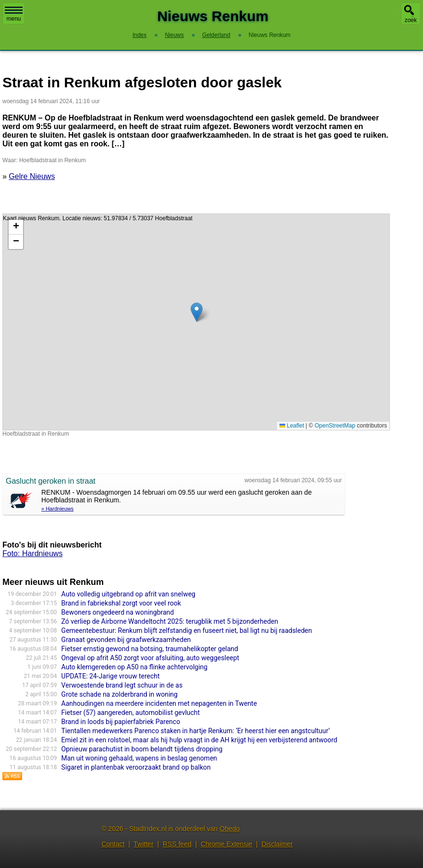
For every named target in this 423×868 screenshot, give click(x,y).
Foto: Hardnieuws (32, 553)
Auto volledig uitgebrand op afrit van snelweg (128, 594)
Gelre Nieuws (32, 176)
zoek (411, 20)
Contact (113, 844)
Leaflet (292, 426)
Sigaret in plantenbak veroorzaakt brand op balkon (136, 767)
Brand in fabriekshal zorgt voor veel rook (121, 603)
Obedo (230, 829)
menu (14, 14)
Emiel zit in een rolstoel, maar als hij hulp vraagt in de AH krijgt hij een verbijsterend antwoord (199, 740)
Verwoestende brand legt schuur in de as (122, 685)
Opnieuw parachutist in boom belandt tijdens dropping (142, 749)
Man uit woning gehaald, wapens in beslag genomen (139, 758)
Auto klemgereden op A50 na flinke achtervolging (135, 667)
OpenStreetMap (335, 426)
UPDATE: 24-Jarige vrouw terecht (111, 676)
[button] (197, 312)
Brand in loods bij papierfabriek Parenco (121, 722)
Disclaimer (277, 844)
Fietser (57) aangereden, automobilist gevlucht (131, 713)
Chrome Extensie (226, 844)
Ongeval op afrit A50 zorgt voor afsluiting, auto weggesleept (151, 658)
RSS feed (177, 844)
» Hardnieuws (57, 509)
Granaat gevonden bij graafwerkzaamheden (126, 640)
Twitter (143, 844)
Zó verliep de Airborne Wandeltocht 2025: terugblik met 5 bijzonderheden (170, 621)
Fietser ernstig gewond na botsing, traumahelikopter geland (150, 649)
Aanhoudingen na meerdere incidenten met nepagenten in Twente (159, 703)
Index (139, 35)
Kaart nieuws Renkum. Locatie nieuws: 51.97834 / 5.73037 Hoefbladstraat (195, 322)
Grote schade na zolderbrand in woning (120, 694)
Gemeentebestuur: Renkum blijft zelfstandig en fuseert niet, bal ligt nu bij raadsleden (187, 630)
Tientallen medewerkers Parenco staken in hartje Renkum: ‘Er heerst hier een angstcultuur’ (196, 731)
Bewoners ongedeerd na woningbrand (118, 612)
